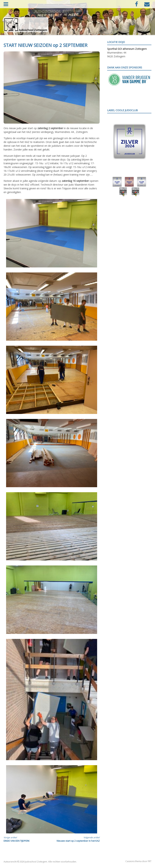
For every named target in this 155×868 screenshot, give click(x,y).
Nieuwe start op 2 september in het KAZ (78, 839)
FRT (150, 861)
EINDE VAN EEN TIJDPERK (25, 839)
